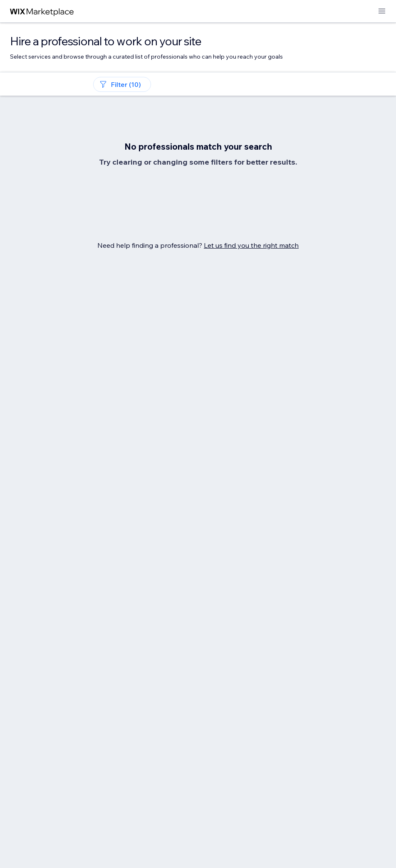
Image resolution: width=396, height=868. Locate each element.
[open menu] (382, 11)
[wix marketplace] (42, 11)
